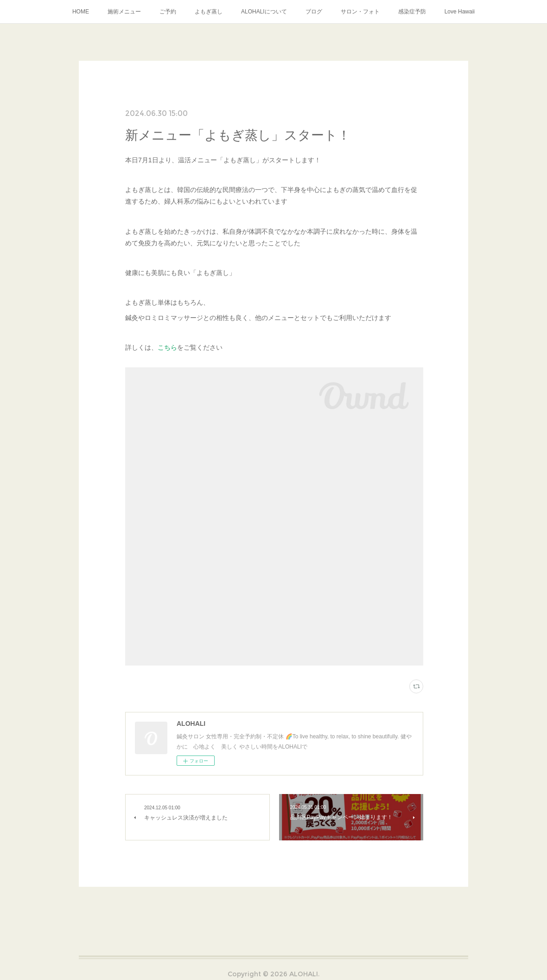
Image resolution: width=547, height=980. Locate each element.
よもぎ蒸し (209, 12)
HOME (81, 12)
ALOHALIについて (264, 12)
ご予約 (168, 12)
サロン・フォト (360, 12)
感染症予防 (412, 12)
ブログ (314, 12)
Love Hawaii (460, 12)
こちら (167, 347)
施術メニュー (124, 12)
